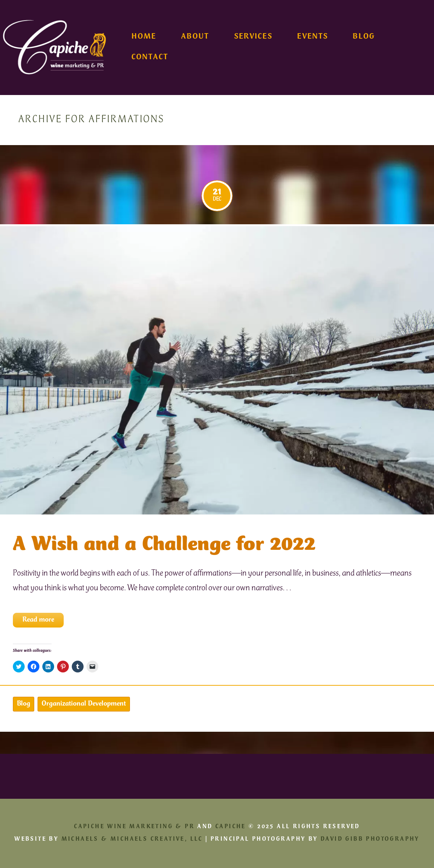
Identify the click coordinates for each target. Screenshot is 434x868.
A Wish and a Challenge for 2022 (164, 546)
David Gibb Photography (370, 839)
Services (253, 37)
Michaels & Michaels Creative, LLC (132, 839)
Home (144, 37)
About (195, 37)
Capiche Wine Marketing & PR (134, 827)
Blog (364, 37)
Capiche (231, 827)
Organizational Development (84, 704)
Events (313, 37)
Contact (150, 58)
